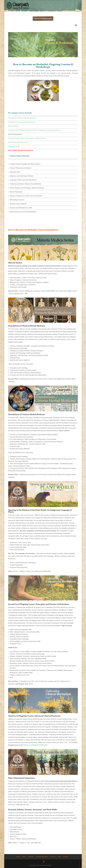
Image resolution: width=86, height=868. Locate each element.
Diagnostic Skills (14, 147)
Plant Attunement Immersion (18, 143)
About (24, 857)
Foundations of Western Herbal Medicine (22, 118)
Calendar (31, 857)
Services (53, 857)
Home (18, 857)
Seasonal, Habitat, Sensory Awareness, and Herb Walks (27, 138)
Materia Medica (14, 126)
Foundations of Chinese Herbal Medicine (22, 122)
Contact (66, 857)
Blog (59, 857)
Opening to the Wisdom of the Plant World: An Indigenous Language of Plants (34, 130)
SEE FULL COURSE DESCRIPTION (35, 745)
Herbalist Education (42, 857)
